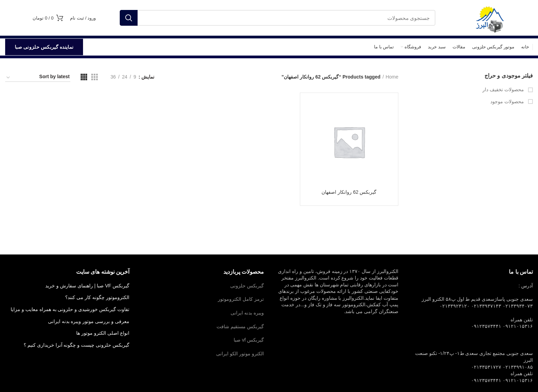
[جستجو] (278, 18)
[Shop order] (38, 78)
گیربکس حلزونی (247, 286)
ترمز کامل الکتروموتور (241, 299)
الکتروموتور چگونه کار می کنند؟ (97, 297)
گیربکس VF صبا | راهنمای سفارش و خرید (87, 286)
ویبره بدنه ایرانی (247, 313)
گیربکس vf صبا (249, 340)
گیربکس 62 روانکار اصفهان (349, 192)
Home (392, 77)
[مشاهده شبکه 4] (84, 77)
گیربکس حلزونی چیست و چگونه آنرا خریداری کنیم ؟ (77, 345)
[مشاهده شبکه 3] (95, 77)
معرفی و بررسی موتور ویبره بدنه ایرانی (89, 321)
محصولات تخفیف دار (504, 90)
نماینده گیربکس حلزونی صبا (44, 47)
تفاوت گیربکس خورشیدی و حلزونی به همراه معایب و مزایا (70, 309)
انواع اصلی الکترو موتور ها (103, 333)
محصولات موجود (508, 102)
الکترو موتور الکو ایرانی (240, 354)
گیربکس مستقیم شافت (240, 326)
